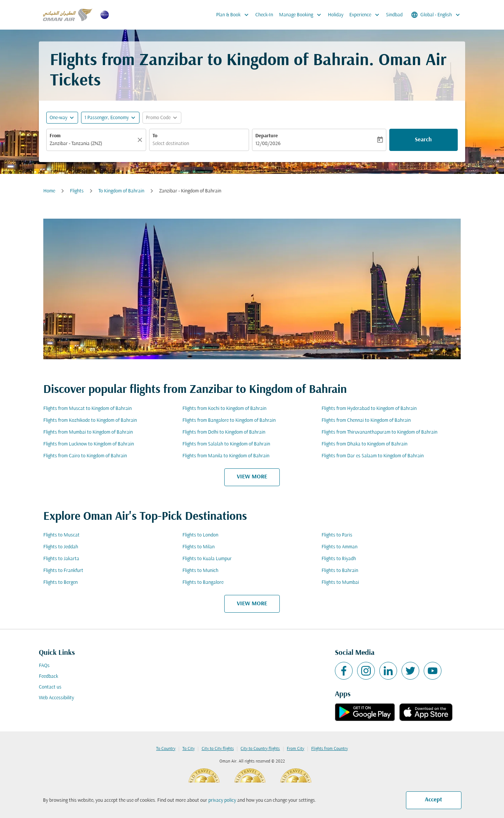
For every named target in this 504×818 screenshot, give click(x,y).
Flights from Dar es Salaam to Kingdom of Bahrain (373, 456)
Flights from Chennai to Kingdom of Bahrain (366, 420)
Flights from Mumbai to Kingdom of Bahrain (88, 432)
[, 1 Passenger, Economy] (107, 118)
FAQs (44, 666)
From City (295, 749)
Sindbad (394, 15)
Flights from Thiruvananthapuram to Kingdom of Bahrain (379, 432)
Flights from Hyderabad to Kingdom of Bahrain (369, 409)
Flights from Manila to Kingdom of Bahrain (226, 456)
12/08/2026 (268, 144)
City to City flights (218, 749)
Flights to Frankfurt (63, 571)
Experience (366, 15)
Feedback (48, 676)
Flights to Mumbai (340, 583)
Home (49, 191)
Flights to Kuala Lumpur (207, 559)
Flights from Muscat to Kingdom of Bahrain (88, 409)
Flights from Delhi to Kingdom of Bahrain (224, 432)
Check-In (264, 15)
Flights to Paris (337, 535)
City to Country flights (260, 749)
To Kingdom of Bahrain (121, 191)
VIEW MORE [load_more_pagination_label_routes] (252, 477)
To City (189, 749)
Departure (267, 136)
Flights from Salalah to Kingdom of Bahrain (226, 444)
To (155, 136)
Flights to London (200, 535)
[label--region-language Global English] (436, 15)
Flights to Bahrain (340, 571)
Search (423, 140)
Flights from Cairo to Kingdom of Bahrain (85, 456)
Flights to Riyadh (339, 559)
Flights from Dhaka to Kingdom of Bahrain (364, 444)
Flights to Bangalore (203, 583)
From (55, 136)
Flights (77, 191)
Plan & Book (234, 15)
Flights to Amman (340, 547)
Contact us (50, 687)
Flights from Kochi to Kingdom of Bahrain (224, 409)
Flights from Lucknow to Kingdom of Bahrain (89, 444)
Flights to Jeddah (61, 547)
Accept (434, 800)
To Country (166, 749)
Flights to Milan (199, 547)
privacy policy (222, 800)
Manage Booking (302, 15)
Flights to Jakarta (61, 559)
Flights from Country (330, 749)
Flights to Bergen (61, 583)
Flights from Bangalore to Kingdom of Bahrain (229, 420)
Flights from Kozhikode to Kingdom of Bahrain (90, 420)
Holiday (336, 15)
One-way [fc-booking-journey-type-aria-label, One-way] (58, 118)
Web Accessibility (56, 698)
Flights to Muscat (61, 535)
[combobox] (93, 144)
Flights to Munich (200, 571)
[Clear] (141, 140)
